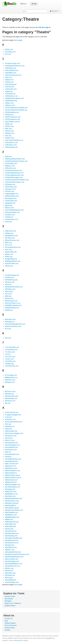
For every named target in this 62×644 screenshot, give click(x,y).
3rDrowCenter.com (12, 263)
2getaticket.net (10, 203)
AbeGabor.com (10, 496)
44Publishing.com (11, 280)
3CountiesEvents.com (13, 247)
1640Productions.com (13, 117)
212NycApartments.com (13, 170)
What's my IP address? (13, 603)
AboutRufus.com (11, 547)
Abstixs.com (9, 568)
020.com (8, 54)
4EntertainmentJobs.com (14, 287)
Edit (34, 4)
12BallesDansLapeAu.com (14, 98)
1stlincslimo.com (11, 145)
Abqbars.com (10, 550)
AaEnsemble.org (11, 431)
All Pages (8, 601)
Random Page (10, 596)
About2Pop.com (11, 531)
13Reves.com (10, 105)
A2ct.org (8, 424)
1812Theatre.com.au (12, 122)
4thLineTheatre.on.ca (12, 303)
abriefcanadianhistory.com (14, 557)
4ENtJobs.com (10, 289)
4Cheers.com (10, 282)
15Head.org (9, 115)
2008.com (8, 156)
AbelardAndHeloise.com (13, 498)
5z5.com (8, 329)
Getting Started (10, 623)
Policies (7, 630)
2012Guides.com (11, 163)
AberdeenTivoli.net (12, 503)
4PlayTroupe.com (11, 301)
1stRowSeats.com (11, 147)
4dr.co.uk (8, 284)
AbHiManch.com (11, 515)
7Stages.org (9, 364)
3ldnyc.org (9, 257)
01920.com (9, 49)
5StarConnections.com (13, 326)
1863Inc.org (9, 126)
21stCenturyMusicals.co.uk (14, 182)
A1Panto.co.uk (10, 419)
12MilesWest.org (11, 101)
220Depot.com (10, 184)
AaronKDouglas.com (12, 445)
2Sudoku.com (10, 215)
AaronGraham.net (11, 443)
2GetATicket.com (11, 201)
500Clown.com (10, 319)
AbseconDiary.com (12, 559)
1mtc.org (8, 136)
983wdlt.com (9, 394)
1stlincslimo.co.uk (11, 143)
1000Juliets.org (10, 68)
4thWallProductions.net (13, 305)
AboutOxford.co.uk (12, 543)
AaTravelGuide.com (12, 454)
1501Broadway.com (12, 112)
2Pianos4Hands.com (12, 212)
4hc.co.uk (8, 294)
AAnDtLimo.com (11, 436)
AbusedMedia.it (10, 580)
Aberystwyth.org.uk (12, 508)
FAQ (6, 621)
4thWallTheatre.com (12, 308)
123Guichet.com (11, 89)
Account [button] (55, 11)
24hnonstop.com (11, 187)
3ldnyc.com (9, 254)
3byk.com (8, 243)
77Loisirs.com (10, 352)
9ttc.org (8, 403)
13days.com (9, 103)
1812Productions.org (12, 119)
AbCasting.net (10, 489)
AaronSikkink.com (11, 447)
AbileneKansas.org (12, 522)
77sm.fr (8, 354)
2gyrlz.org (8, 205)
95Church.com (10, 391)
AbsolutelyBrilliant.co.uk (13, 564)
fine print (18, 640)
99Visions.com (10, 401)
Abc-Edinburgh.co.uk (12, 487)
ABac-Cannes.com (12, 464)
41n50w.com (9, 277)
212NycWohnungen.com (14, 177)
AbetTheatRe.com (11, 512)
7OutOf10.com (10, 361)
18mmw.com (9, 131)
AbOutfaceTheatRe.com (13, 538)
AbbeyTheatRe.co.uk (12, 471)
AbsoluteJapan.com (12, 561)
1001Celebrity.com (12, 70)
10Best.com (9, 80)
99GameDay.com (11, 398)
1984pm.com (10, 133)
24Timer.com (9, 191)
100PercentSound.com (13, 75)
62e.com (8, 338)
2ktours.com (9, 208)
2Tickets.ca (9, 217)
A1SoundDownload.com (13, 422)
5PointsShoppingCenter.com (15, 324)
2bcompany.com (11, 198)
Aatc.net (8, 452)
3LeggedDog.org (11, 259)
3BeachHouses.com (12, 240)
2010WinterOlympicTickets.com (16, 161)
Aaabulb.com (10, 426)
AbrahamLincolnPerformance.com (17, 554)
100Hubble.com (10, 73)
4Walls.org (9, 310)
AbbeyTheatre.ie (11, 473)
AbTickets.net (10, 575)
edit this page (44, 27)
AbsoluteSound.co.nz (12, 566)
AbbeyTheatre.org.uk (12, 475)
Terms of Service (11, 625)
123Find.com (10, 87)
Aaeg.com (8, 429)
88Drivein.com (10, 380)
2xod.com (8, 222)
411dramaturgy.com (12, 275)
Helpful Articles (10, 606)
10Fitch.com (9, 82)
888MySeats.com (11, 377)
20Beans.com (10, 166)
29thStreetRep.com (12, 196)
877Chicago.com (11, 375)
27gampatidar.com (11, 194)
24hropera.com (10, 189)
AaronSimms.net (11, 450)
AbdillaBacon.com (11, 494)
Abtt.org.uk (9, 578)
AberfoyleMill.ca (11, 505)
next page (18, 40)
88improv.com (10, 382)
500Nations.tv (10, 322)
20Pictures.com (10, 168)
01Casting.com (10, 52)
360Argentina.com (11, 236)
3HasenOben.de (11, 252)
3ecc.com (8, 250)
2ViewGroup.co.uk (11, 219)
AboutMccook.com (11, 540)
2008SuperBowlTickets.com (15, 159)
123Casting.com (11, 84)
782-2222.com (10, 357)
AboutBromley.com (12, 533)
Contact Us (9, 618)
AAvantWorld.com (11, 461)
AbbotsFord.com (11, 482)
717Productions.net (12, 347)
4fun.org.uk (9, 291)
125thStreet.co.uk (11, 96)
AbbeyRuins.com (11, 468)
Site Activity (9, 599)
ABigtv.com (9, 519)
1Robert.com (9, 138)
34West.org (9, 233)
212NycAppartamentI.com (14, 173)
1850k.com (9, 124)
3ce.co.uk (8, 245)
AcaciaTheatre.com (12, 582)
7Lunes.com (9, 359)
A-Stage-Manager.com (13, 415)
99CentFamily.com (12, 396)
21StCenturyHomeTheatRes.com (17, 180)
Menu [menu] (24, 4)
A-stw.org (8, 417)
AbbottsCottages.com (13, 485)
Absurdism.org (10, 573)
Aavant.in (8, 457)
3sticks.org (9, 266)
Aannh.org (9, 438)
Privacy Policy (10, 628)
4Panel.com (9, 298)
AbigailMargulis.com (12, 517)
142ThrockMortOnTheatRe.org (16, 110)
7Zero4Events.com (12, 366)
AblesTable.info (10, 526)
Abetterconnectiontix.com (14, 510)
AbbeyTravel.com (11, 480)
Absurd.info (9, 571)
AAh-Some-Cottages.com (14, 433)
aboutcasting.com (11, 536)
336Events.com (10, 231)
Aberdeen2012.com (12, 501)
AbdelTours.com (11, 491)
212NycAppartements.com (14, 175)
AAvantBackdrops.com (13, 459)
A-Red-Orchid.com (12, 412)
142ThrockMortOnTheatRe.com (16, 108)
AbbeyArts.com (10, 466)
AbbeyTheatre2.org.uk (13, 478)
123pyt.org (9, 91)
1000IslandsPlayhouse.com (15, 66)
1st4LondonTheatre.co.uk (14, 140)
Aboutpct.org (9, 545)
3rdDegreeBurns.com (13, 261)
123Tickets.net (10, 94)
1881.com (8, 129)
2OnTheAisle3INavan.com (14, 210)
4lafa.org (8, 296)
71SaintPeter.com (11, 350)
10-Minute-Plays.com (12, 63)
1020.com (8, 77)
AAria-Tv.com (10, 440)
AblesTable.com (11, 524)
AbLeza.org (9, 529)
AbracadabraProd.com (13, 552)
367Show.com (10, 238)
